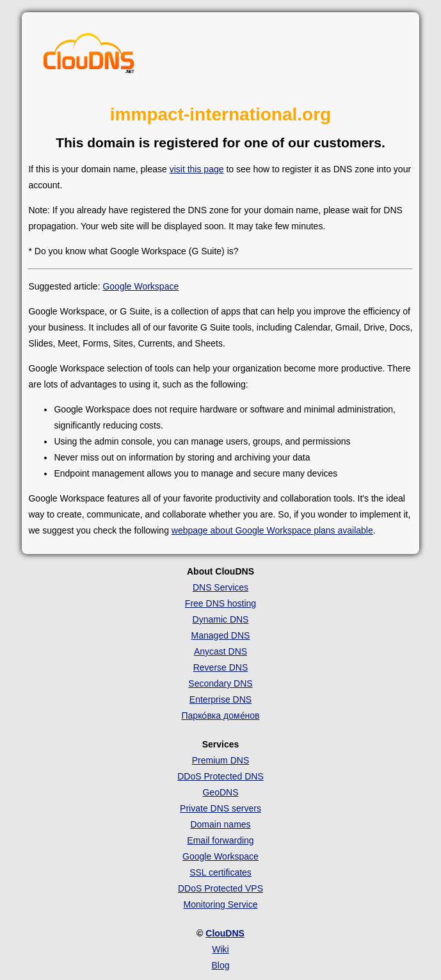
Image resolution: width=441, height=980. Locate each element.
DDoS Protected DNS (220, 776)
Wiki (220, 949)
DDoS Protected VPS (220, 888)
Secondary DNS (220, 683)
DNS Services (220, 587)
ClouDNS (225, 933)
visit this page (197, 169)
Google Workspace (140, 286)
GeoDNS (220, 792)
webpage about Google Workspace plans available (272, 530)
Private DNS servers (220, 808)
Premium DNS (220, 760)
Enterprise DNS (220, 699)
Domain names (220, 824)
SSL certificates (220, 872)
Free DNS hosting (220, 603)
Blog (220, 965)
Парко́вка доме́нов (221, 715)
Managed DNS (221, 635)
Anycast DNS (220, 651)
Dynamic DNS (221, 619)
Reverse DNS (221, 667)
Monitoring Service (221, 904)
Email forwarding (220, 840)
